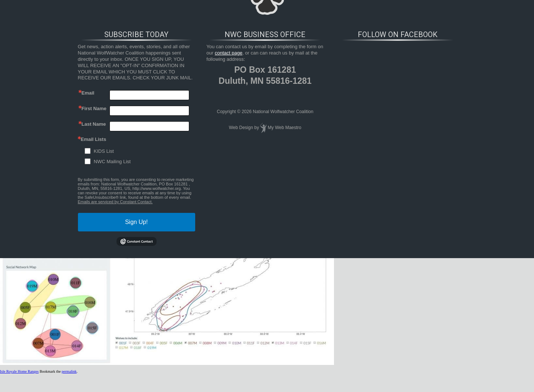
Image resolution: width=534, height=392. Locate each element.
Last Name (94, 124)
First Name (94, 108)
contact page (229, 53)
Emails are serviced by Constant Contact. (115, 202)
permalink (69, 371)
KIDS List (104, 151)
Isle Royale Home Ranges (19, 371)
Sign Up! (136, 222)
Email (88, 93)
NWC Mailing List (112, 162)
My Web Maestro (285, 128)
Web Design (241, 128)
